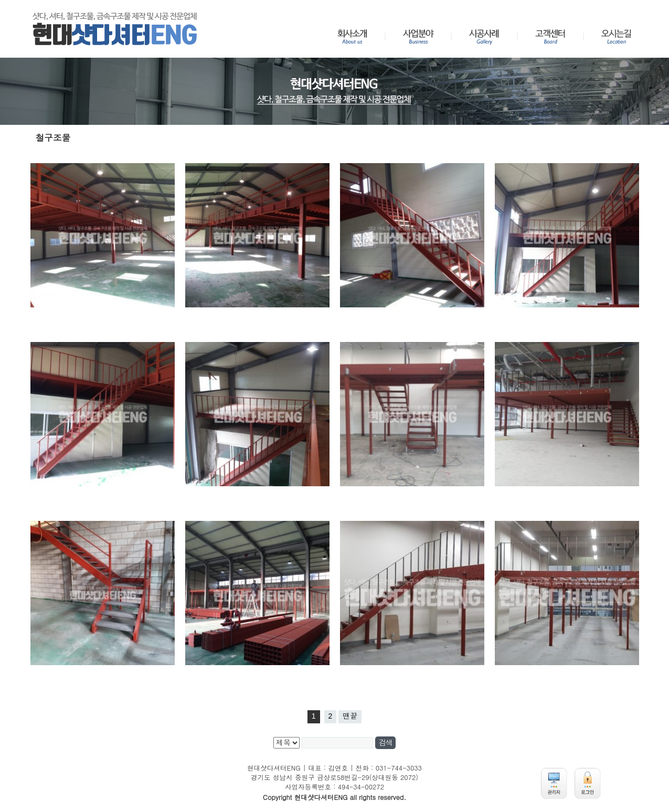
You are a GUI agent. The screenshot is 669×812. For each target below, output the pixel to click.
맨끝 (350, 716)
